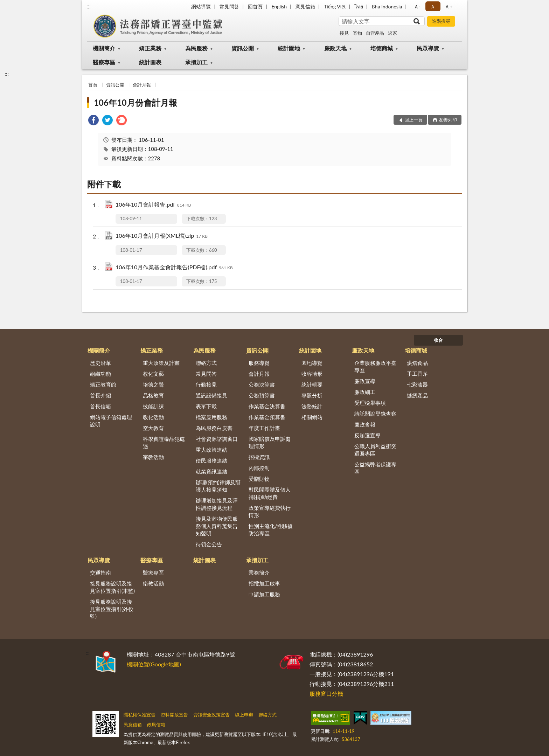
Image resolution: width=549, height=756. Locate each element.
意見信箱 (305, 6)
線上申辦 (244, 715)
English (279, 6)
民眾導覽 (428, 48)
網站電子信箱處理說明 (111, 421)
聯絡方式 (206, 363)
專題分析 (312, 395)
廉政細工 (365, 392)
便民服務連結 (211, 460)
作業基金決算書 (267, 406)
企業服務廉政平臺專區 (375, 366)
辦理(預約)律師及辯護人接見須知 (218, 486)
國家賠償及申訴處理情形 (270, 442)
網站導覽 (201, 6)
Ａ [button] (433, 6)
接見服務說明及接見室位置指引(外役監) (112, 609)
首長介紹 (100, 395)
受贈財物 (259, 479)
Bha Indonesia (387, 6)
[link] (93, 121)
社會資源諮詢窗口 (217, 439)
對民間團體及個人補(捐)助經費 (270, 493)
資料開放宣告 (174, 715)
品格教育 (153, 395)
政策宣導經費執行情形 (270, 511)
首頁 (93, 85)
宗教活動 (153, 457)
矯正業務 (150, 48)
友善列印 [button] (448, 120)
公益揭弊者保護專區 (375, 468)
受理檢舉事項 (370, 403)
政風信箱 (156, 724)
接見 (344, 33)
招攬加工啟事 (264, 583)
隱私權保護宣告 (140, 715)
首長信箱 (100, 406)
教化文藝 (153, 374)
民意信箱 (133, 724)
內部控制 (259, 468)
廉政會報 (365, 424)
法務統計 (312, 406)
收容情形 (312, 374)
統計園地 (289, 48)
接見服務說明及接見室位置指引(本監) (112, 587)
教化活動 (153, 417)
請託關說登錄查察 (375, 414)
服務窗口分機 (326, 693)
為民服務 (196, 48)
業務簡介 (259, 573)
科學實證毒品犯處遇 (164, 442)
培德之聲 (153, 384)
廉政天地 (335, 48)
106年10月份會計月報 (135, 102)
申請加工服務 (264, 594)
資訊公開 (243, 48)
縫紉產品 (417, 395)
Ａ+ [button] (449, 6)
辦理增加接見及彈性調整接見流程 (217, 504)
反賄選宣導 (367, 435)
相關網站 (312, 417)
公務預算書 (262, 395)
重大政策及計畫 (161, 363)
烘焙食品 (417, 363)
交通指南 (100, 573)
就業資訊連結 (211, 471)
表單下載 (206, 406)
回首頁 (255, 6)
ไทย (359, 6)
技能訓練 (153, 406)
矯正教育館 (103, 384)
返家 (392, 33)
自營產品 (375, 33)
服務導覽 (259, 363)
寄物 (357, 33)
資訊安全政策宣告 (211, 715)
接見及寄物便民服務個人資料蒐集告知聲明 (217, 526)
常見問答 (229, 6)
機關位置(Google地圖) (154, 664)
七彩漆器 (417, 384)
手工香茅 (417, 374)
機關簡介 (104, 48)
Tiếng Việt (335, 6)
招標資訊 (259, 457)
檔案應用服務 (211, 417)
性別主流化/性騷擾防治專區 (271, 530)
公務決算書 (262, 384)
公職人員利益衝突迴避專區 (375, 450)
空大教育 (153, 428)
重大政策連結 (211, 450)
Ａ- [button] (417, 6)
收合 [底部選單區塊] (438, 340)
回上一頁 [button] (414, 120)
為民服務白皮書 (214, 428)
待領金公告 (209, 544)
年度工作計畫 (264, 428)
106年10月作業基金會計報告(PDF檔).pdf (174, 268)
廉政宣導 (365, 381)
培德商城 (382, 48)
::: (89, 6)
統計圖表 (150, 62)
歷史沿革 (100, 363)
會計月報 (142, 85)
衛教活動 (153, 583)
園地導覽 (312, 363)
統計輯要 (312, 384)
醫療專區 (104, 62)
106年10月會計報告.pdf (153, 205)
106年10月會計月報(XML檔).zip (162, 236)
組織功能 (100, 374)
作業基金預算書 (267, 417)
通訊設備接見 (211, 395)
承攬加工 (196, 62)
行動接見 (206, 384)
